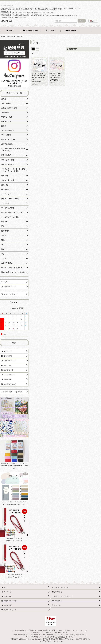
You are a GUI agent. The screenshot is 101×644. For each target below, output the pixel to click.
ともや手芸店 (7, 21)
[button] (91, 31)
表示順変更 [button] (72, 49)
